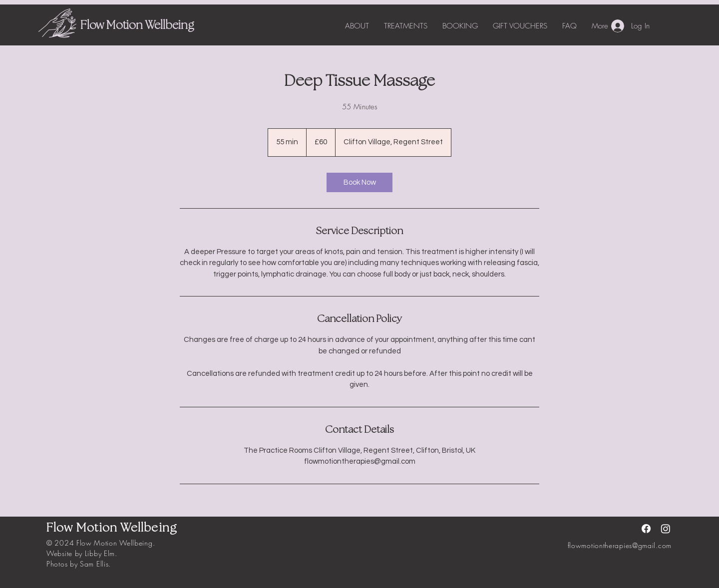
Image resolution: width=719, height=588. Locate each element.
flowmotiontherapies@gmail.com (620, 545)
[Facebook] (646, 529)
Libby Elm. (101, 553)
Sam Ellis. (95, 564)
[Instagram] (666, 529)
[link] (359, 182)
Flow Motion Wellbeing (137, 26)
